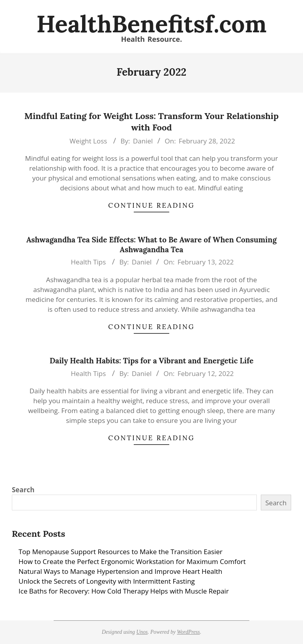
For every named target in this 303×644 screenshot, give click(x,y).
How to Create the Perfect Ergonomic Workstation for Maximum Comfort (132, 561)
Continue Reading (151, 205)
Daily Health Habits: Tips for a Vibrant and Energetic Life (152, 361)
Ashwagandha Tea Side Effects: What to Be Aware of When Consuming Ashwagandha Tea (151, 245)
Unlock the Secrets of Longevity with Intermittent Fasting (107, 581)
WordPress (188, 632)
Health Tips (88, 262)
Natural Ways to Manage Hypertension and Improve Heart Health (120, 571)
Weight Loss (88, 141)
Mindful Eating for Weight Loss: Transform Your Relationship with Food (152, 122)
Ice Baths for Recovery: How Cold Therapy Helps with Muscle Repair (124, 591)
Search (23, 490)
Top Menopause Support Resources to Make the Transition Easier (121, 552)
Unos (142, 632)
